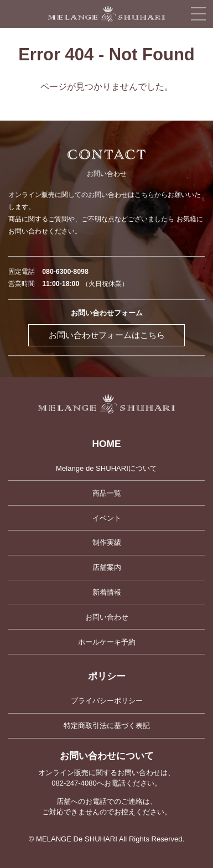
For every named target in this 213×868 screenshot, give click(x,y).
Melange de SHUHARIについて (106, 468)
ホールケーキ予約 (107, 642)
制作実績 (107, 542)
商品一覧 (107, 493)
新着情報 (107, 592)
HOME (107, 444)
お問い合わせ (107, 617)
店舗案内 (107, 567)
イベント (107, 518)
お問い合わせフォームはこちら (107, 335)
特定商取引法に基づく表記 (107, 726)
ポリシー (107, 676)
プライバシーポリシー (107, 701)
